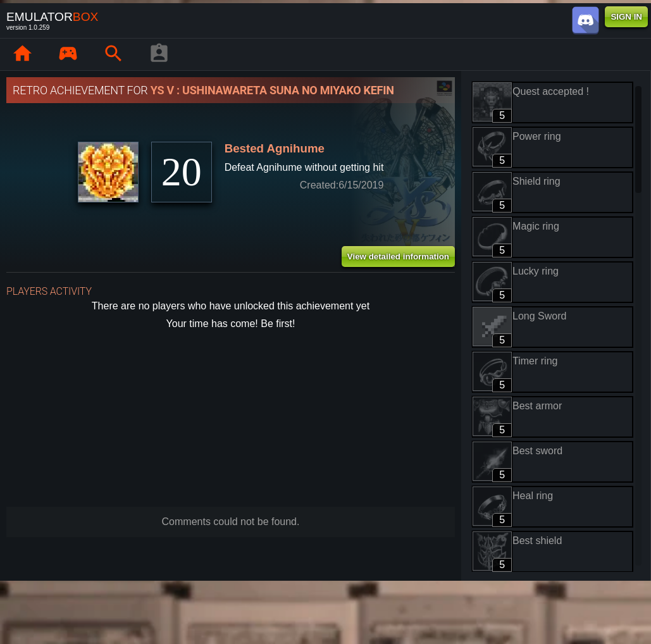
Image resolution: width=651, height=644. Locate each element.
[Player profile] (159, 54)
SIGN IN (626, 17)
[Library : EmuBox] (68, 54)
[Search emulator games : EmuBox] (113, 54)
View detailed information (398, 257)
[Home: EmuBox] (22, 54)
